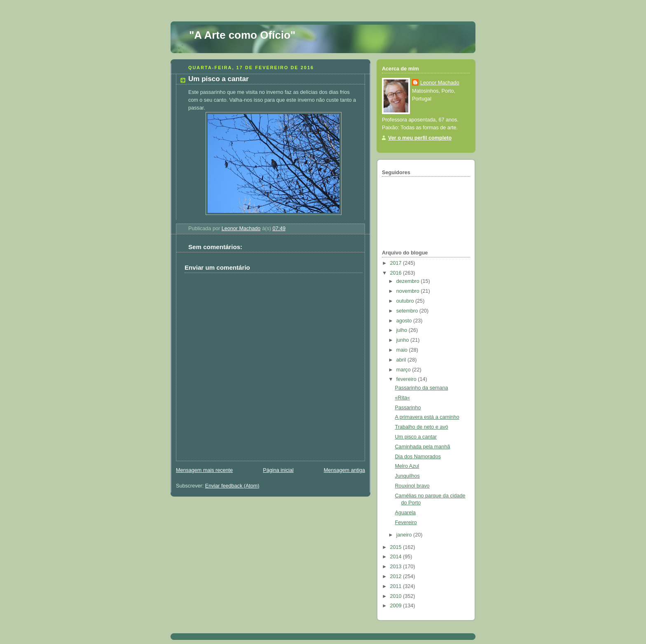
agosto (405, 321)
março (404, 370)
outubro (406, 301)
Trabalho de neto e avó (422, 427)
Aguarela (405, 513)
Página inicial (278, 470)
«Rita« (403, 398)
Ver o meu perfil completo (420, 138)
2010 (397, 596)
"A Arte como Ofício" (242, 35)
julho (403, 330)
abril (402, 360)
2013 (397, 567)
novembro (409, 291)
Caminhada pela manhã (423, 447)
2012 (397, 576)
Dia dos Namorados (418, 457)
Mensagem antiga (344, 470)
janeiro (405, 535)
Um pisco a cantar (416, 437)
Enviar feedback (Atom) (232, 486)
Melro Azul (407, 466)
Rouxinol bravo (412, 486)
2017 (397, 263)
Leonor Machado (440, 83)
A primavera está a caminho (427, 417)
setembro (408, 311)
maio (403, 350)
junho (403, 340)
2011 (397, 586)
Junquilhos (407, 476)
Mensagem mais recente (204, 470)
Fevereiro (406, 523)
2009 (397, 606)
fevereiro (407, 379)
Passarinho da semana (422, 388)
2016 (397, 273)
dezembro (409, 281)
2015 (397, 547)
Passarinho (408, 408)
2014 (397, 557)
